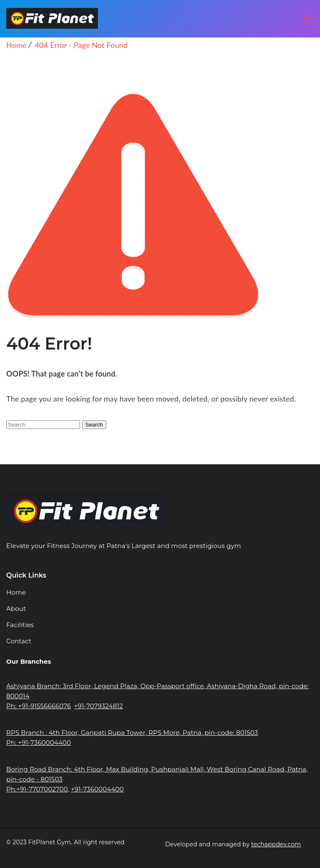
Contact (19, 641)
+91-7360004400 (97, 789)
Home (16, 592)
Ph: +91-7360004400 (39, 743)
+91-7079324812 (99, 706)
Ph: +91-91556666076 (39, 706)
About (16, 609)
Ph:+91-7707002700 (37, 789)
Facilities (20, 625)
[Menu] (309, 19)
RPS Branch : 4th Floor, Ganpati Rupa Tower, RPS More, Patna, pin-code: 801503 (132, 733)
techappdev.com (276, 844)
